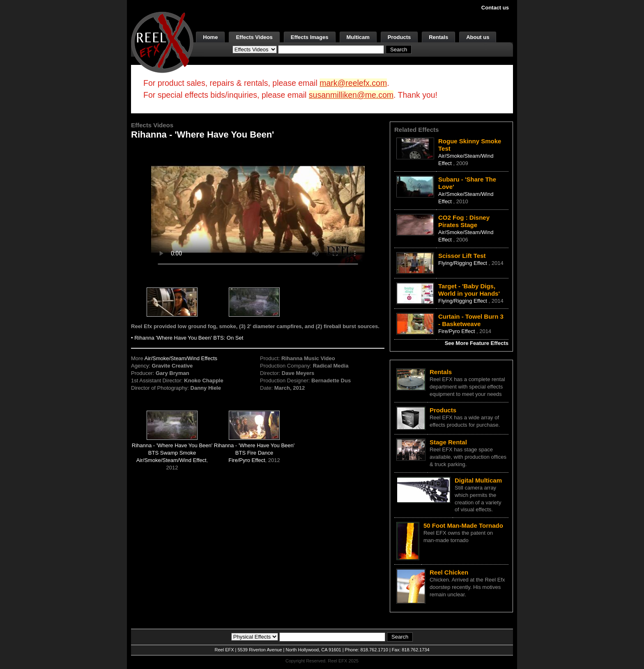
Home (210, 37)
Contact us (495, 8)
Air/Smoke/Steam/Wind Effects (181, 358)
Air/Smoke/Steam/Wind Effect (171, 460)
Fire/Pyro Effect (247, 460)
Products (399, 37)
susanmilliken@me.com (351, 95)
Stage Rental (448, 442)
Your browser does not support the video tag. (258, 209)
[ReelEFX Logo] (162, 42)
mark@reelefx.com (353, 83)
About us (478, 37)
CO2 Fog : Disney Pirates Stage (464, 221)
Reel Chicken (449, 572)
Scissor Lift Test (462, 256)
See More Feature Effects (477, 343)
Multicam (358, 37)
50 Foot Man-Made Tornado (463, 525)
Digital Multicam (478, 480)
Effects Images (310, 37)
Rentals (438, 37)
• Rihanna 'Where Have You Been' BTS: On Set (187, 338)
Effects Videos (254, 37)
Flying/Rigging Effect (463, 263)
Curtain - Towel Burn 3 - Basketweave (471, 320)
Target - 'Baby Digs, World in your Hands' (469, 290)
